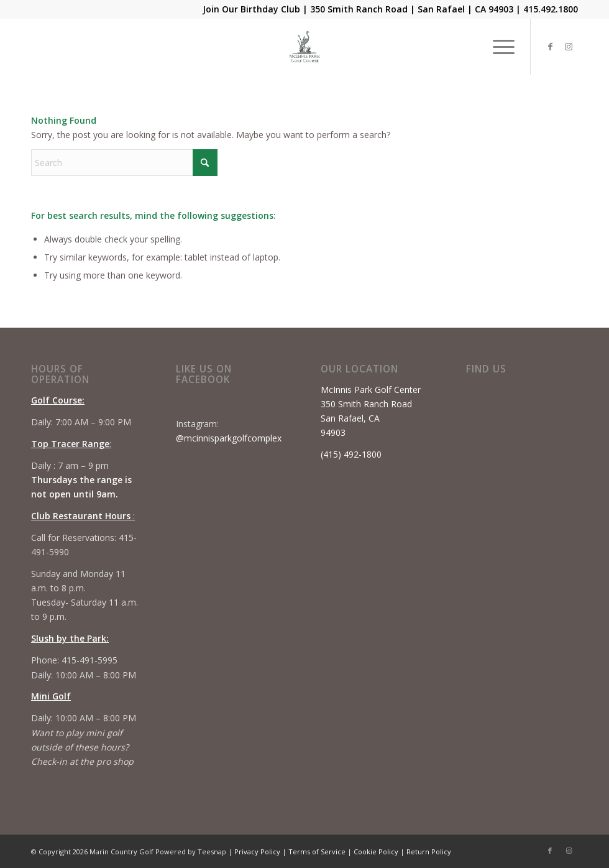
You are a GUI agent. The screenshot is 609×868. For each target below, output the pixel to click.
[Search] (124, 163)
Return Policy (429, 852)
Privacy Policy (257, 852)
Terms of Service (317, 852)
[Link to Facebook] (550, 47)
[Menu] (497, 47)
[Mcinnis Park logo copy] (305, 47)
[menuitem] (497, 47)
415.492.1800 (551, 9)
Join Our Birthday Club (251, 9)
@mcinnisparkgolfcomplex (229, 438)
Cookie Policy (376, 852)
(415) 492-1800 (351, 454)
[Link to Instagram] (569, 47)
